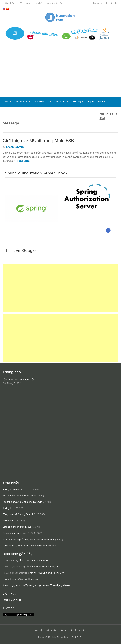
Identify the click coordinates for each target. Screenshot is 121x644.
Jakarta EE (22, 102)
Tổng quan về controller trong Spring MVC (25, 546)
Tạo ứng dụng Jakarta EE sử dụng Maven (48, 585)
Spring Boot (9, 508)
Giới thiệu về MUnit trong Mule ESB (38, 141)
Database (38, 112)
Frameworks (42, 102)
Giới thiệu (10, 3)
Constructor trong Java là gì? (18, 533)
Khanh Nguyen (15, 147)
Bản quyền (25, 3)
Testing (77, 102)
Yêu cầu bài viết (54, 3)
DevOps (8, 112)
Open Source (96, 102)
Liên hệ (38, 3)
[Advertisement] (60, 71)
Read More (23, 161)
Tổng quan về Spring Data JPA (19, 514)
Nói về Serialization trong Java (19, 496)
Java (6, 102)
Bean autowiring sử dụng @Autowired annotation (29, 540)
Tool (22, 112)
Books (92, 112)
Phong (6, 579)
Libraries (61, 102)
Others (78, 112)
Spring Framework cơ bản (16, 490)
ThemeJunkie (64, 637)
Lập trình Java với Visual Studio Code (22, 502)
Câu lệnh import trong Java (17, 527)
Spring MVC (9, 521)
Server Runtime (59, 112)
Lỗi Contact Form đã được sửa (19, 380)
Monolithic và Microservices (34, 560)
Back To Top (77, 637)
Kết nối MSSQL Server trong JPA (43, 567)
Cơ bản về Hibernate (28, 579)
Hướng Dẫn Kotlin (12, 600)
